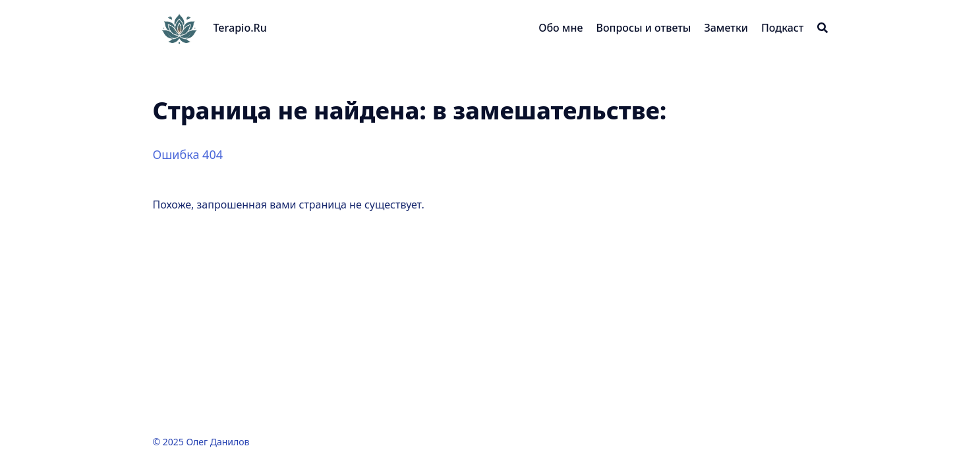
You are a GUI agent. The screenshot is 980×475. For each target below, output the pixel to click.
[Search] (822, 28)
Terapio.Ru (240, 28)
